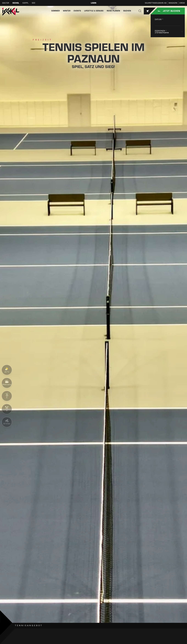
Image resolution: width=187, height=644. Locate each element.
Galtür (6, 3)
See (34, 3)
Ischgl (16, 3)
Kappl (25, 3)
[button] (140, 11)
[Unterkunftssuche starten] (168, 11)
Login (94, 3)
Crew (182, 3)
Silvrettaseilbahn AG (156, 3)
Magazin (173, 3)
